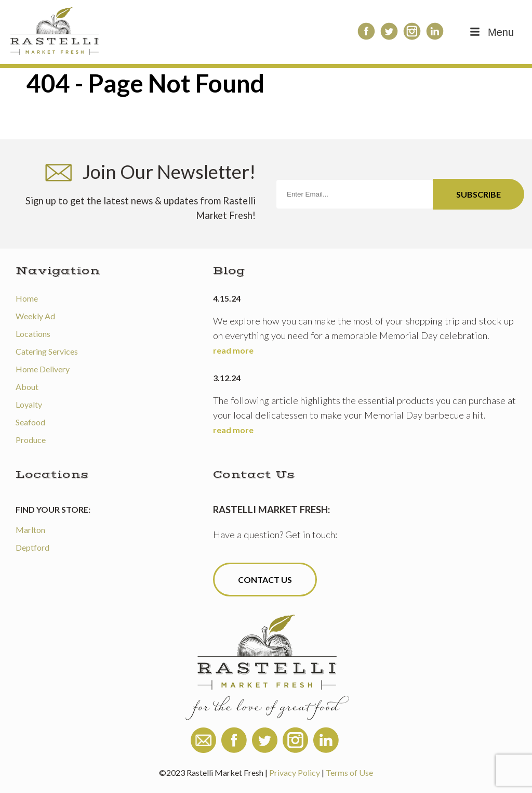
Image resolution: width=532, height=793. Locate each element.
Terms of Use (349, 772)
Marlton (30, 530)
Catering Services (47, 351)
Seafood (30, 422)
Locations (33, 334)
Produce (31, 440)
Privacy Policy (295, 772)
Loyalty (29, 404)
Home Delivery (43, 369)
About (27, 387)
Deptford (32, 547)
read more (233, 350)
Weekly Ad (35, 316)
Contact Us (265, 580)
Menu (491, 32)
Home (27, 298)
